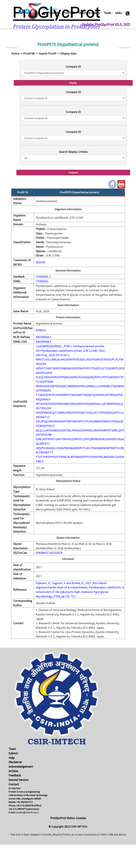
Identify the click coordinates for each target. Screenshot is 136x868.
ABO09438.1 (44, 342)
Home (15, 53)
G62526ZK (56, 553)
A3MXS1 (41, 330)
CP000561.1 (43, 277)
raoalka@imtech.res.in (27, 812)
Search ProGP (48, 53)
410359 (40, 262)
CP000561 (42, 281)
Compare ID (73, 67)
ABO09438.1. (44, 337)
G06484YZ (42, 553)
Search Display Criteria (73, 152)
